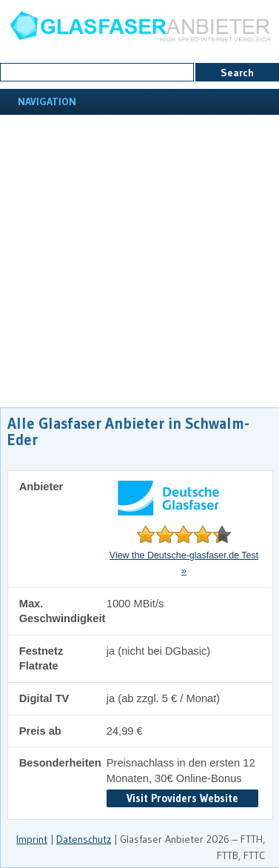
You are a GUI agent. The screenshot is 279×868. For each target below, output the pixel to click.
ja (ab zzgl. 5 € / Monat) (163, 698)
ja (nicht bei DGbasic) (158, 651)
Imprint (32, 839)
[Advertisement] (139, 261)
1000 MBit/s (135, 604)
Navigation (46, 101)
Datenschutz (84, 839)
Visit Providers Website (182, 798)
